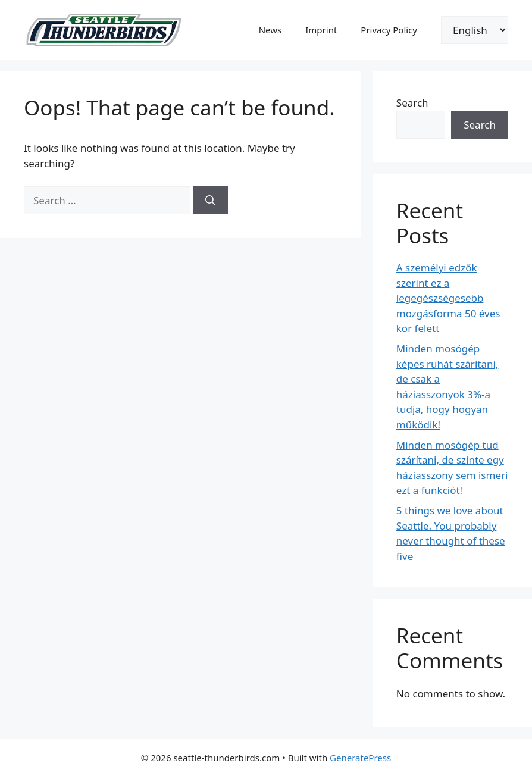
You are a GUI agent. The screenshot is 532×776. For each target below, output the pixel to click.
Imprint (321, 30)
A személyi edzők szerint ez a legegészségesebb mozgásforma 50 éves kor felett (448, 298)
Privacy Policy (389, 30)
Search (412, 103)
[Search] (210, 201)
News (270, 30)
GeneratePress (360, 758)
